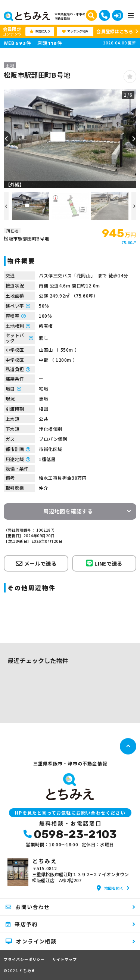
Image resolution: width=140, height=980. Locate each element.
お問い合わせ (28, 907)
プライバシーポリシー (24, 959)
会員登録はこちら (115, 31)
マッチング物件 (75, 31)
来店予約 (22, 924)
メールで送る (36, 563)
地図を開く (110, 888)
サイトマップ (65, 959)
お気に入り (40, 31)
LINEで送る (104, 563)
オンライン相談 (31, 941)
